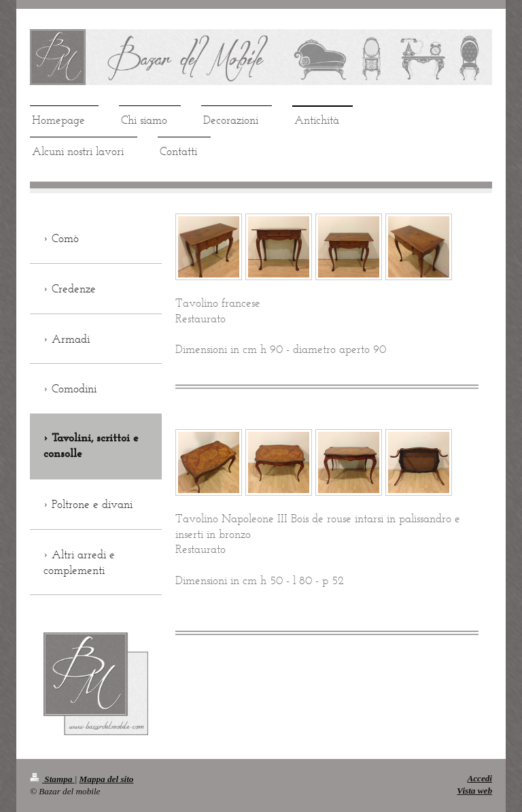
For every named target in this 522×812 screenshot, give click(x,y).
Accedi (480, 778)
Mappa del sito (107, 779)
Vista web (474, 791)
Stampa (52, 779)
